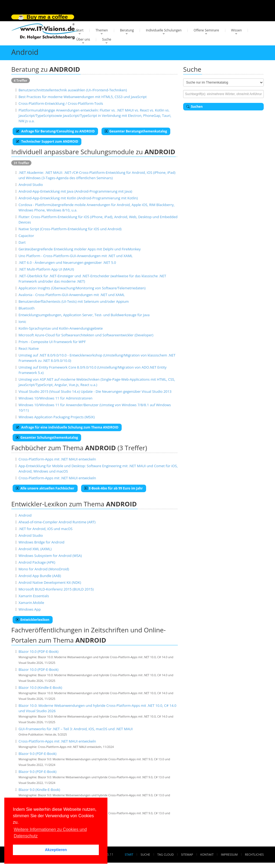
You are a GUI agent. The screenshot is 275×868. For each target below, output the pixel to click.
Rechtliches (254, 854)
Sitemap (187, 854)
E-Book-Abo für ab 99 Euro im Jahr (114, 488)
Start (80, 30)
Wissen (237, 30)
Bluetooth (27, 308)
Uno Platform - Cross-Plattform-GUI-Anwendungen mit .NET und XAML (76, 256)
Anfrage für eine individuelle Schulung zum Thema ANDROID (67, 427)
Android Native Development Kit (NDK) (50, 582)
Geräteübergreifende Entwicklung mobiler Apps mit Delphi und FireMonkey (80, 249)
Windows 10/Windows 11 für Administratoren (55, 398)
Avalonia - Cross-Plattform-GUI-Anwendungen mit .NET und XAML (72, 295)
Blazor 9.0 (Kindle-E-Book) (39, 790)
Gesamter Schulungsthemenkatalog (47, 437)
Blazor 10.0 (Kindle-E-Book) (40, 687)
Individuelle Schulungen (164, 30)
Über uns (83, 39)
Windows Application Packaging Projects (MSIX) (57, 417)
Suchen (195, 107)
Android (25, 515)
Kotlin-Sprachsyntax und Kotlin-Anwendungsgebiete (61, 328)
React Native (29, 348)
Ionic (22, 322)
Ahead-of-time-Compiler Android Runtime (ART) (57, 522)
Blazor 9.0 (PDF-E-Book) (37, 754)
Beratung (127, 30)
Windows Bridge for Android (41, 542)
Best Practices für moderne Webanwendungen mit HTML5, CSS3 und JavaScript (83, 97)
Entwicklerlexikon (33, 620)
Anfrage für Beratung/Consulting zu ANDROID (55, 131)
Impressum (229, 854)
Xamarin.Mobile (31, 603)
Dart (22, 242)
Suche (107, 39)
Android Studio (31, 185)
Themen (102, 30)
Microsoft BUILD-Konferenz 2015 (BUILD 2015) (56, 589)
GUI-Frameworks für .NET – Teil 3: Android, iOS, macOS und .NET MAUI (76, 729)
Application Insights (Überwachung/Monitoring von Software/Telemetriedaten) (82, 288)
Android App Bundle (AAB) (40, 576)
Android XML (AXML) (35, 549)
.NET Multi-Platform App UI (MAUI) (46, 269)
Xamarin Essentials (34, 596)
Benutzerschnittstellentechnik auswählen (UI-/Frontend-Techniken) (73, 90)
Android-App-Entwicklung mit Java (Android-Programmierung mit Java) (75, 191)
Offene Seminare (206, 30)
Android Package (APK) (37, 562)
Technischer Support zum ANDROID (47, 141)
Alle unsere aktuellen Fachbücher (45, 488)
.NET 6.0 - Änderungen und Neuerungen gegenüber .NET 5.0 (67, 262)
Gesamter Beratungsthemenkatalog (136, 131)
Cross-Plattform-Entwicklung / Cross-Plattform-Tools (61, 103)
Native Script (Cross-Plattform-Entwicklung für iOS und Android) (70, 229)
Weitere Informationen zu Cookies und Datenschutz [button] (50, 833)
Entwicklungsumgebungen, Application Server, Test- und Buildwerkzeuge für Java (84, 315)
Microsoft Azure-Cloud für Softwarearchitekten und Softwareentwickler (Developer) (86, 335)
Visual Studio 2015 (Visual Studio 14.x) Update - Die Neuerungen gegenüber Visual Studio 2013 (95, 391)
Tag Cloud (166, 854)
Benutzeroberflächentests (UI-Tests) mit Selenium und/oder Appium (74, 301)
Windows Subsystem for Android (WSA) (50, 556)
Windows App (30, 609)
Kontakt (207, 854)
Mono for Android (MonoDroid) (44, 569)
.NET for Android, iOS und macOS (46, 529)
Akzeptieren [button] (56, 850)
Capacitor (26, 236)
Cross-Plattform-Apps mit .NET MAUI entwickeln (57, 459)
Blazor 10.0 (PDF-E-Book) (39, 651)
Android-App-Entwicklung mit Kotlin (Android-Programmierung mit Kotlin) (78, 198)
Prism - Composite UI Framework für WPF (52, 342)
